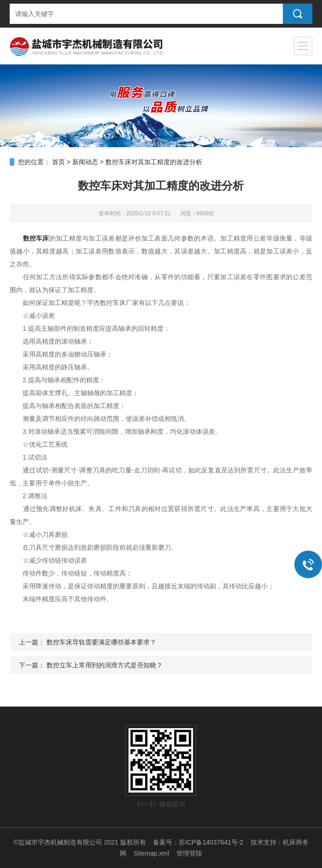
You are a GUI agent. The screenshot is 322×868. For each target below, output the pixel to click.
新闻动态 (85, 162)
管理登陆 (189, 853)
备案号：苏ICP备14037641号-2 (198, 842)
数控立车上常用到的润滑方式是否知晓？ (105, 665)
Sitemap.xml (151, 853)
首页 (59, 162)
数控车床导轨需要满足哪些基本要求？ (101, 642)
